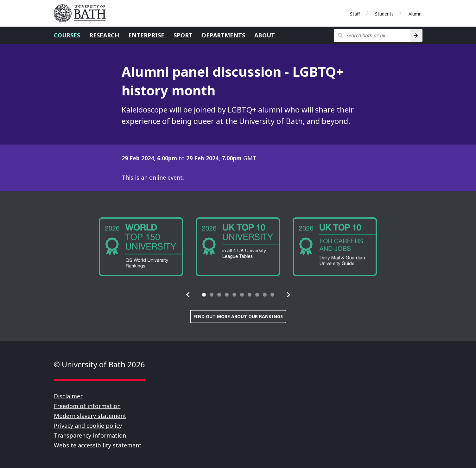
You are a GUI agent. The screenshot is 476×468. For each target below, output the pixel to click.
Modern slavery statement (90, 416)
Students (384, 14)
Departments (223, 35)
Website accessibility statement (98, 445)
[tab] (204, 295)
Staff (355, 14)
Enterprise (146, 35)
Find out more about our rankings (238, 316)
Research (104, 35)
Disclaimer (68, 396)
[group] (141, 247)
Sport (183, 35)
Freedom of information (87, 406)
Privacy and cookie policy (88, 426)
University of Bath (82, 13)
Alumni (416, 14)
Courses (67, 35)
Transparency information (90, 435)
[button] (188, 295)
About (265, 35)
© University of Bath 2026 (99, 364)
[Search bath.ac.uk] (372, 35)
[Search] (416, 35)
